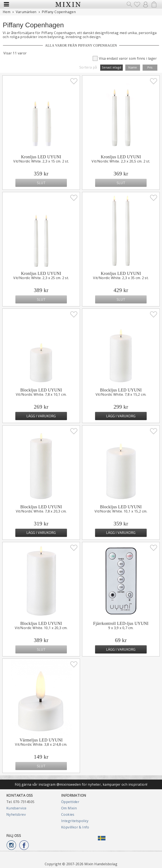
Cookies (68, 814)
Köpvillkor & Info (75, 827)
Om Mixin (69, 808)
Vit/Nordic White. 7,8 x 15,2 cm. (121, 394)
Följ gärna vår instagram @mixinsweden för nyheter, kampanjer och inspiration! (81, 784)
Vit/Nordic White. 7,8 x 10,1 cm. (41, 394)
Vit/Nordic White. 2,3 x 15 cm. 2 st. (41, 161)
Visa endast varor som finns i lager (125, 58)
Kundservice (16, 808)
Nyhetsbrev (16, 814)
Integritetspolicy (75, 821)
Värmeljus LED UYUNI (41, 740)
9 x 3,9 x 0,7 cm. (121, 628)
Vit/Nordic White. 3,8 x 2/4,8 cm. (41, 744)
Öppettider (70, 802)
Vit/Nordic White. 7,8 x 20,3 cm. (41, 511)
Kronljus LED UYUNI (41, 157)
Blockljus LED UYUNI (41, 390)
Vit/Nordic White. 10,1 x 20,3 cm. (41, 628)
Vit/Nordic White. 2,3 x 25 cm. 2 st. (41, 278)
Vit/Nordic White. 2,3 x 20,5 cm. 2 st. (121, 161)
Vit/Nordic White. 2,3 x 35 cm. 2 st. (121, 278)
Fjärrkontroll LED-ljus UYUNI (121, 623)
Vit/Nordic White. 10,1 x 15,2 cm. (121, 511)
